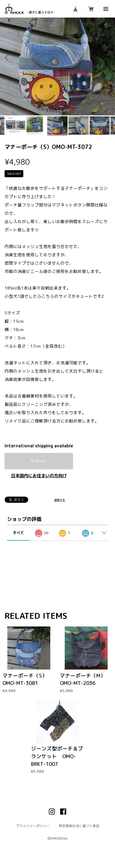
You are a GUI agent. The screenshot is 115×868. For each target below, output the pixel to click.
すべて (18, 533)
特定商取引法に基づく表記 (79, 826)
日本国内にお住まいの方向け (39, 476)
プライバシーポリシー (33, 826)
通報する (59, 500)
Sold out (39, 461)
